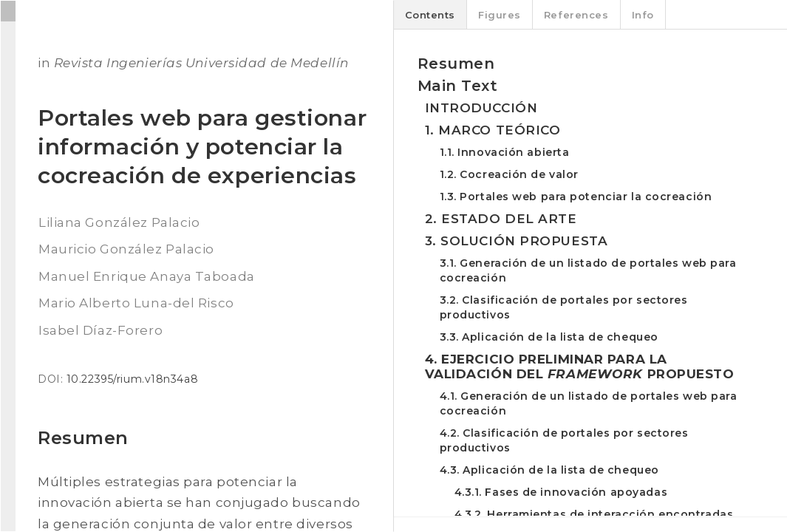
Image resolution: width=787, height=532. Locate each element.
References (576, 15)
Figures (500, 15)
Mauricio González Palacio (126, 249)
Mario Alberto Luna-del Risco (136, 303)
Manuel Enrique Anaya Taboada (147, 276)
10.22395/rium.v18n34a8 (132, 379)
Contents (430, 15)
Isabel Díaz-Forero (100, 330)
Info (643, 15)
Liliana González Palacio (119, 222)
